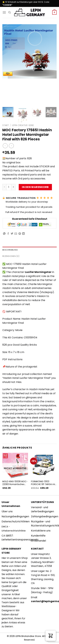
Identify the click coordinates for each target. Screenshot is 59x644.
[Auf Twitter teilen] (12, 234)
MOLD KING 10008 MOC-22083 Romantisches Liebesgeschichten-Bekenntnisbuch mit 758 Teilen (15, 483)
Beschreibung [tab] (10, 250)
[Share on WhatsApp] (4, 234)
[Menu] (4, 12)
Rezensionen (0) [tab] (11, 256)
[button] (51, 636)
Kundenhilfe (38, 536)
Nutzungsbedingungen (15, 516)
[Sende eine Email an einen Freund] (16, 234)
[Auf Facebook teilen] (8, 234)
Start (6, 125)
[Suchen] (10, 12)
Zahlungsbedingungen (45, 516)
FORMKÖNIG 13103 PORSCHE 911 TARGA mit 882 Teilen (43, 483)
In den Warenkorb (35, 187)
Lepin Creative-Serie (23, 125)
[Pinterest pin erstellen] (20, 234)
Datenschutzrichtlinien (16, 521)
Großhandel (38, 541)
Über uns (7, 511)
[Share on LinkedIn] (23, 234)
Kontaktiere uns (41, 531)
